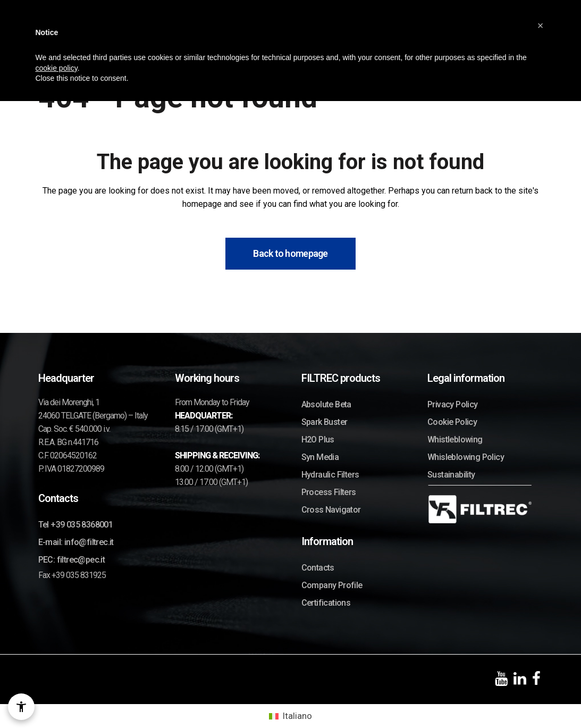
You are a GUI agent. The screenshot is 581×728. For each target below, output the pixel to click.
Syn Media (320, 457)
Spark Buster (325, 422)
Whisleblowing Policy (466, 457)
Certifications (326, 603)
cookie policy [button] (57, 67)
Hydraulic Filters (330, 475)
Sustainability (451, 475)
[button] (541, 24)
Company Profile (332, 585)
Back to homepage (290, 253)
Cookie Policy (452, 422)
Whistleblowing (455, 440)
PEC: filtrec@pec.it (72, 560)
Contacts (318, 568)
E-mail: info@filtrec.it (76, 542)
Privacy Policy (453, 404)
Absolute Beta (326, 404)
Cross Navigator (331, 510)
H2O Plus (318, 440)
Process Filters (329, 492)
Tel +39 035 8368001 (76, 525)
